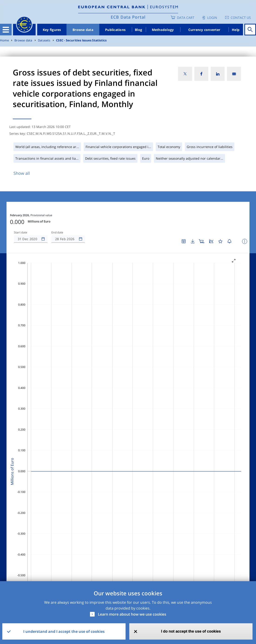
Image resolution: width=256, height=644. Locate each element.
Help (236, 30)
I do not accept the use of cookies (191, 631)
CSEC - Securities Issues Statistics (81, 40)
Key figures (52, 30)
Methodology (163, 30)
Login (212, 18)
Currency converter (204, 30)
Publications (115, 30)
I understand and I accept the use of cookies (64, 631)
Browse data (83, 30)
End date (57, 233)
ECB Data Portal (128, 17)
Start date (21, 233)
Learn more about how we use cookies (132, 614)
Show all (22, 173)
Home (4, 40)
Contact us (241, 18)
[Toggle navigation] (6, 30)
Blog (138, 30)
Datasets (44, 40)
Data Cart (186, 18)
